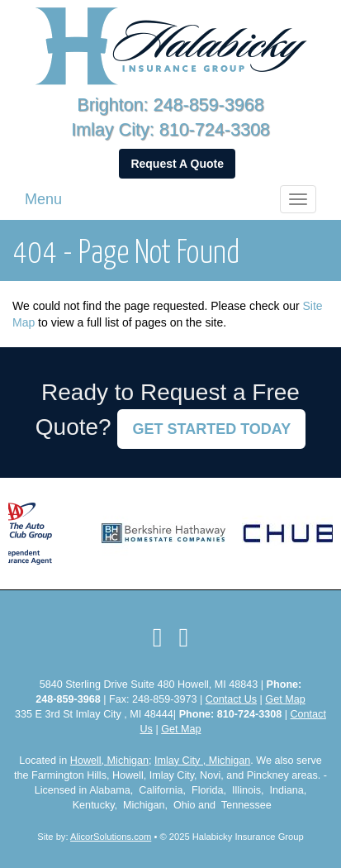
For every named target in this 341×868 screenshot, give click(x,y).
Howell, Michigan (109, 761)
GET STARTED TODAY (211, 429)
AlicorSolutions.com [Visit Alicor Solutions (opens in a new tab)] (111, 837)
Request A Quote (177, 164)
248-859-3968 (209, 105)
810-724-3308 (215, 129)
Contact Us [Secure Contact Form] (231, 699)
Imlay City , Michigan (202, 761)
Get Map (285, 699)
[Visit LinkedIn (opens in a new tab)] (184, 637)
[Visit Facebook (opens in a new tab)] (158, 637)
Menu (43, 199)
